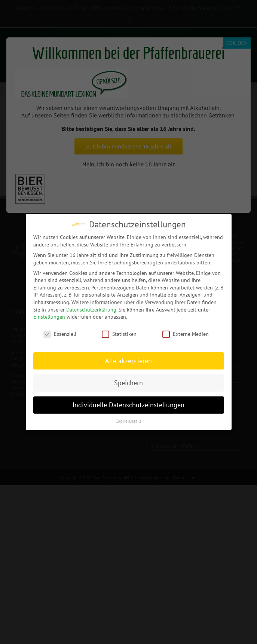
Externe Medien (186, 334)
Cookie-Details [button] (128, 421)
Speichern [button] (128, 382)
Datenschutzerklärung (91, 309)
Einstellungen (49, 316)
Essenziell (60, 334)
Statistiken (119, 334)
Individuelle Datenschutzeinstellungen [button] (128, 404)
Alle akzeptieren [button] (128, 360)
